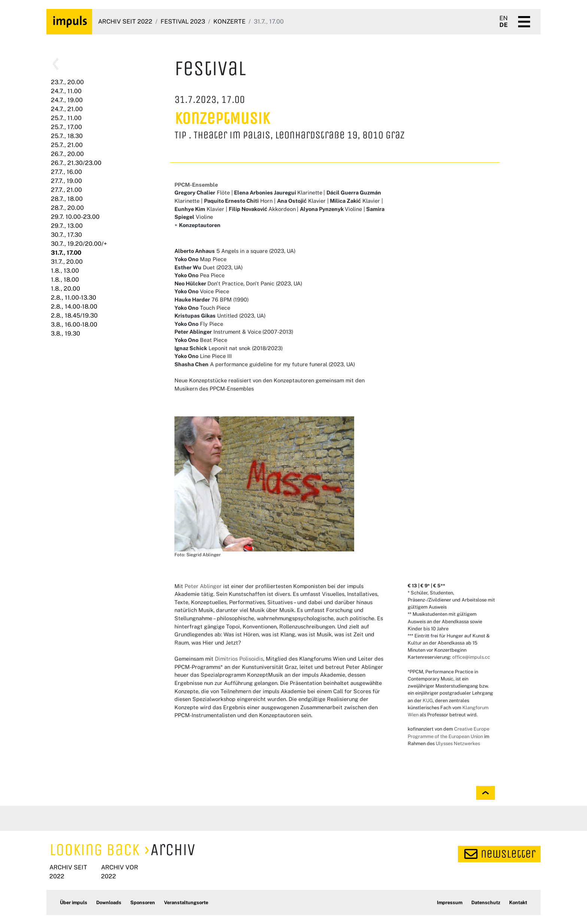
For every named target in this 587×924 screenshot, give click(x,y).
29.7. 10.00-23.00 (75, 217)
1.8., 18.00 (65, 280)
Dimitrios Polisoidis (239, 659)
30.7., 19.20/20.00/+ (79, 244)
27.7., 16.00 (66, 172)
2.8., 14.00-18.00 (74, 307)
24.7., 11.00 (66, 91)
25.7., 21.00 (67, 145)
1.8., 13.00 (65, 271)
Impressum (450, 902)
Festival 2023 (183, 22)
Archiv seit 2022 (125, 22)
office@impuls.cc (471, 657)
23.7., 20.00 (67, 82)
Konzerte (229, 22)
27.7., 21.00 (66, 190)
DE (504, 25)
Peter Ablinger (203, 586)
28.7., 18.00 (67, 199)
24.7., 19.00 (67, 100)
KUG (427, 700)
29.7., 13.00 (67, 226)
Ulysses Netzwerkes (458, 744)
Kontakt (518, 902)
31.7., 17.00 (66, 253)
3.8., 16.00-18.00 (74, 325)
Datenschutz (486, 902)
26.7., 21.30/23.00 (76, 163)
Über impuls (74, 902)
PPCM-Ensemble (196, 185)
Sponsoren (143, 902)
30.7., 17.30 (66, 235)
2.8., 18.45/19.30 (74, 316)
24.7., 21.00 (67, 109)
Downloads (109, 902)
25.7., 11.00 (66, 118)
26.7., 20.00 (67, 154)
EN (504, 18)
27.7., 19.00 (66, 181)
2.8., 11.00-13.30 (74, 298)
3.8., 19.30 (66, 334)
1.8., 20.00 (66, 289)
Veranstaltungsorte (186, 902)
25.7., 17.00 (66, 127)
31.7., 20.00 (67, 262)
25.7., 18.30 (67, 136)
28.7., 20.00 (67, 208)
